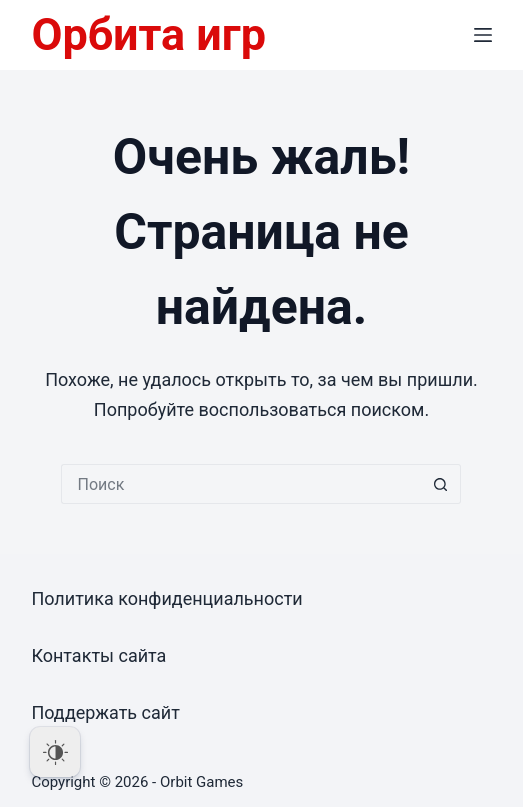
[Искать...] (241, 484)
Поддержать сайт (105, 712)
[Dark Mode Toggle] (55, 752)
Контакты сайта (98, 655)
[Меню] (483, 35)
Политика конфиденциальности (166, 598)
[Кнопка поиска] (441, 484)
